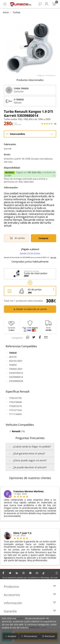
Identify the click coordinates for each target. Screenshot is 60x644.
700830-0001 (16, 369)
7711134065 (15, 414)
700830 (13, 365)
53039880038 (16, 381)
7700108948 (15, 402)
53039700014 (16, 373)
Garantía (30, 611)
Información (30, 603)
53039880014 (16, 377)
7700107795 (15, 398)
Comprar (43, 238)
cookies (21, 618)
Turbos (17, 12)
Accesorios (30, 595)
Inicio (6, 12)
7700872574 (15, 406)
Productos (30, 587)
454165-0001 (16, 361)
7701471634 (15, 410)
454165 (13, 357)
